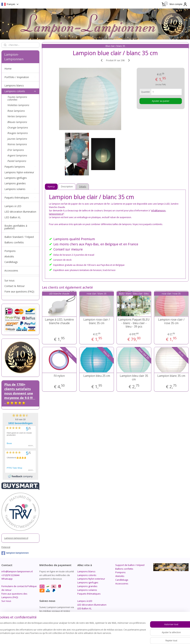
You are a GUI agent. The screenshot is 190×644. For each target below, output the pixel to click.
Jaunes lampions (17, 139)
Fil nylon (59, 376)
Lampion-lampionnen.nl (16, 538)
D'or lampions (16, 150)
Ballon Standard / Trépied (19, 237)
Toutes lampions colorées (17, 98)
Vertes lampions (17, 116)
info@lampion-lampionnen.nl (17, 571)
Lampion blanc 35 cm (171, 376)
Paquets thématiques (20, 198)
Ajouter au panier (161, 101)
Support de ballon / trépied (130, 565)
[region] (72, 632)
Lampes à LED (13, 206)
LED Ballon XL (13, 217)
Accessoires (11, 270)
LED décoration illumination (20, 212)
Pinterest (6, 547)
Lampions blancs (14, 85)
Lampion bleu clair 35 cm (134, 378)
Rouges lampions (17, 133)
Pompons (10, 251)
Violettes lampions (18, 105)
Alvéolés (9, 256)
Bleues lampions (17, 122)
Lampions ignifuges (16, 178)
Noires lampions (17, 144)
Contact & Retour (15, 286)
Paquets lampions (20, 167)
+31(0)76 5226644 (10, 575)
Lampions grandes (15, 183)
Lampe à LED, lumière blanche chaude (59, 321)
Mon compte (178, 4)
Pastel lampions (17, 161)
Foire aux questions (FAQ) (19, 291)
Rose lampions (16, 111)
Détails (83, 187)
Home (8, 69)
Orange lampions (18, 127)
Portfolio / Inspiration (20, 77)
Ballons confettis (14, 242)
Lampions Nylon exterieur (19, 172)
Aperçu (51, 187)
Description (67, 187)
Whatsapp (7, 579)
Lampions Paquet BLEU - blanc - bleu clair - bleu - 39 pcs (134, 323)
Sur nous (9, 280)
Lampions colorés (20, 91)
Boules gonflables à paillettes (16, 227)
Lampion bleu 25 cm (97, 376)
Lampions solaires (20, 189)
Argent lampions (17, 155)
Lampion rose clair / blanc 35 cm (97, 321)
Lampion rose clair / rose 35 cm (171, 321)
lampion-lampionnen (15, 553)
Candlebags (11, 262)
